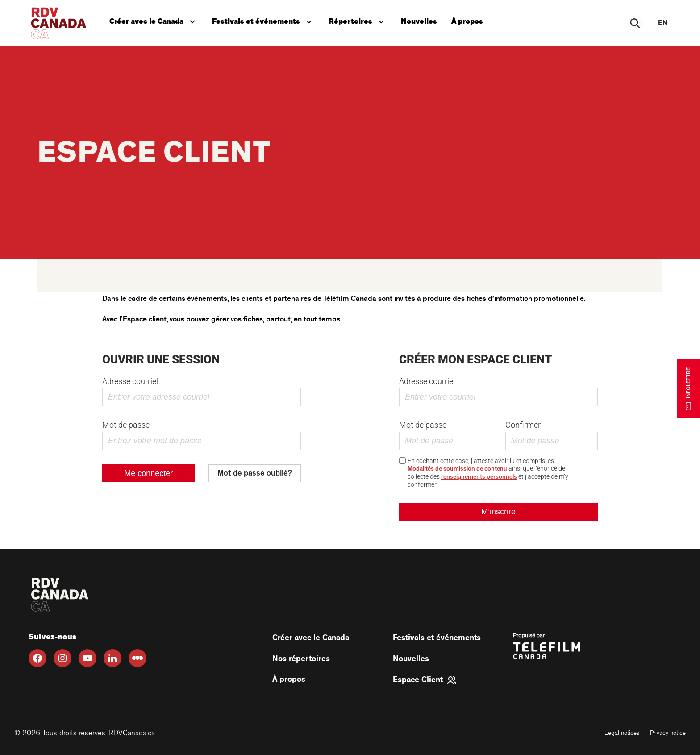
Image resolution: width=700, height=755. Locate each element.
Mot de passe (126, 425)
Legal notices (622, 733)
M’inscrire (498, 512)
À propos (467, 21)
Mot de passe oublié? (255, 473)
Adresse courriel (130, 381)
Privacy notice (668, 733)
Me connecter (148, 473)
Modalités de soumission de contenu (457, 469)
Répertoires (358, 21)
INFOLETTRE (688, 388)
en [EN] (663, 23)
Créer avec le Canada (154, 21)
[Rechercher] (636, 23)
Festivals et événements (263, 21)
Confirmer (523, 425)
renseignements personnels (479, 477)
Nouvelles (419, 21)
